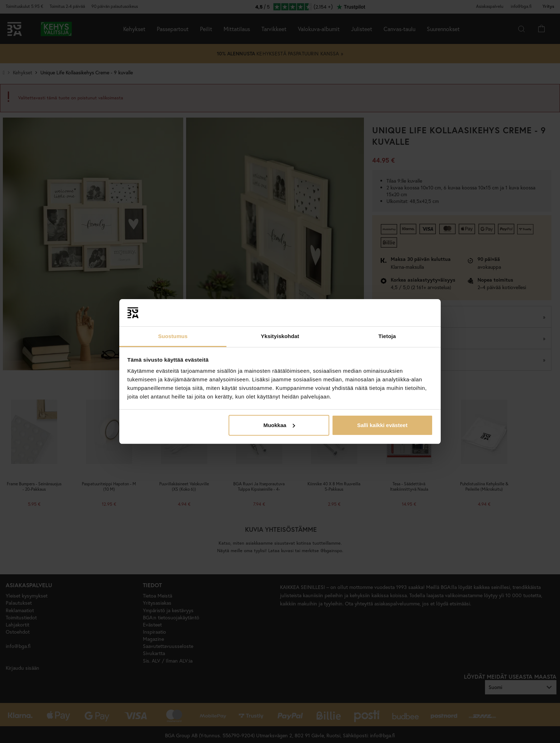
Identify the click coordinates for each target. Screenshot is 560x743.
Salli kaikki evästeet (382, 425)
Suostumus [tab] (173, 336)
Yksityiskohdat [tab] (280, 336)
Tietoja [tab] (387, 336)
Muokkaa (279, 425)
